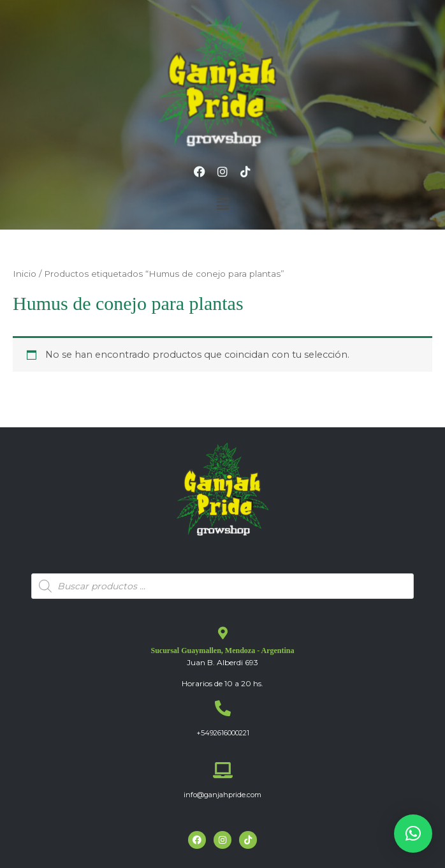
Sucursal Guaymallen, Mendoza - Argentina (222, 651)
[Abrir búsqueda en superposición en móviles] (222, 586)
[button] (222, 205)
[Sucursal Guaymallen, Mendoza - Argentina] (222, 633)
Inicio (25, 274)
